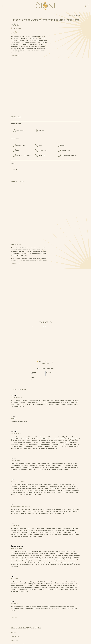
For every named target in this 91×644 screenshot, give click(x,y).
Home (69, 15)
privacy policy (47, 632)
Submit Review (19, 637)
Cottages (73, 15)
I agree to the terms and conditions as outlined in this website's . (31, 632)
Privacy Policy (15, 629)
